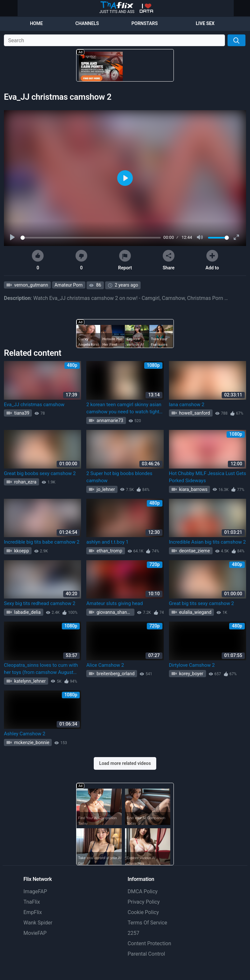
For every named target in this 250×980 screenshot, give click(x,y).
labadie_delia (27, 612)
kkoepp (21, 551)
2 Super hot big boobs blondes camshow (119, 477)
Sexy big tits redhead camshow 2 (40, 603)
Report (125, 260)
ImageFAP (35, 891)
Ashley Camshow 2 (25, 734)
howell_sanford (194, 413)
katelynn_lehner (29, 681)
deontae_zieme (194, 551)
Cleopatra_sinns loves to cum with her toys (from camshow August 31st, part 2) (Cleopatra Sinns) (41, 669)
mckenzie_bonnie (31, 742)
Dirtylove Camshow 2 (192, 665)
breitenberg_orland (115, 674)
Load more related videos (125, 763)
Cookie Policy (143, 912)
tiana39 (21, 413)
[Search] (236, 40)
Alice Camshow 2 (105, 665)
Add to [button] (212, 260)
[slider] (91, 238)
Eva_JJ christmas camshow (34, 405)
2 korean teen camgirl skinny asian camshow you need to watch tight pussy (124, 409)
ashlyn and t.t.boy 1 (107, 542)
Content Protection (149, 943)
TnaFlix (32, 902)
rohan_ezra (25, 482)
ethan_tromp (109, 551)
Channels (87, 23)
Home (36, 23)
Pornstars (145, 23)
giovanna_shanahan (115, 612)
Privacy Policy (144, 902)
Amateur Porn (69, 285)
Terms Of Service (147, 923)
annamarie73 (109, 420)
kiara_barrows (193, 489)
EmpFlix (33, 912)
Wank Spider (38, 923)
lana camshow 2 (187, 405)
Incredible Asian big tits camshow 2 (208, 542)
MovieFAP (35, 933)
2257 (133, 933)
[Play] (13, 238)
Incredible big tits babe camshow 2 (42, 542)
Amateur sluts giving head (114, 603)
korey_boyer (191, 674)
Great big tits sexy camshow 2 (201, 603)
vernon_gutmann (31, 285)
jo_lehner (105, 489)
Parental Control (146, 954)
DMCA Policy (143, 891)
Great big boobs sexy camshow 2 (40, 473)
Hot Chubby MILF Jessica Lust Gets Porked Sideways (208, 477)
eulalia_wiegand (195, 612)
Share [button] (169, 260)
